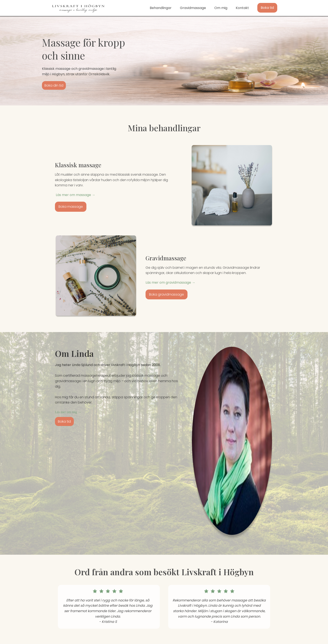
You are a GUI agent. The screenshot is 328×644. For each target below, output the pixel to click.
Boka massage (71, 207)
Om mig (221, 8)
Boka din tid (54, 85)
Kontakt (242, 8)
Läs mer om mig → (68, 412)
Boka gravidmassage (167, 294)
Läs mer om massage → (75, 195)
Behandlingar (161, 8)
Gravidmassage (193, 8)
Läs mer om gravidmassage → (170, 282)
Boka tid (267, 8)
